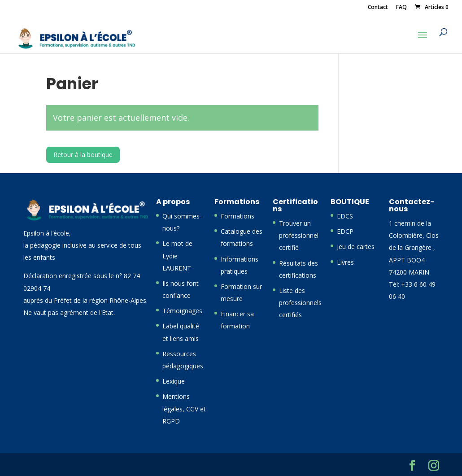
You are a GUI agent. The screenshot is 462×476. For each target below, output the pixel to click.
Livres (345, 262)
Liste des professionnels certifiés (300, 303)
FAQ (401, 8)
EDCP (345, 231)
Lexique (174, 381)
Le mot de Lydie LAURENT (177, 255)
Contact (378, 8)
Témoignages (182, 311)
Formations (238, 216)
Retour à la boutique (83, 155)
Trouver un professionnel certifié (299, 235)
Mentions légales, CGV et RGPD (184, 408)
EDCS (345, 216)
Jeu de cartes (356, 247)
